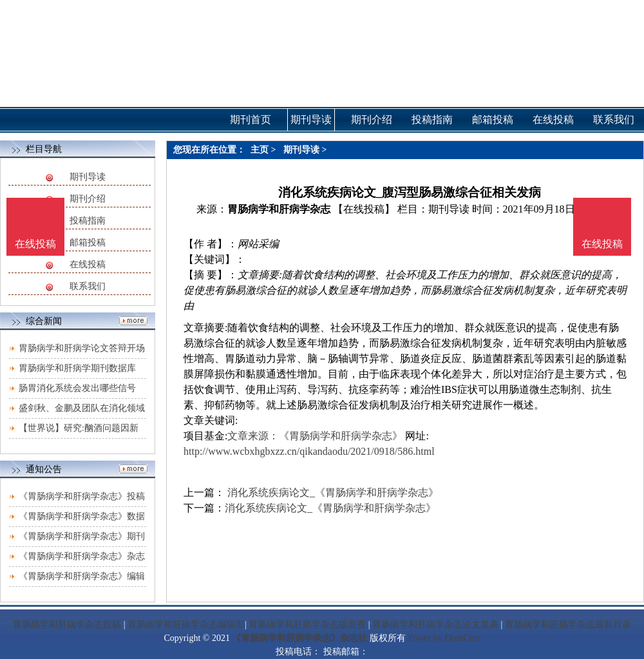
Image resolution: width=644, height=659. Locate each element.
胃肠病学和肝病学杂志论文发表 (435, 625)
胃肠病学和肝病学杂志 (279, 209)
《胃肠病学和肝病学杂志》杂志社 (299, 638)
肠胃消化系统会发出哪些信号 (77, 388)
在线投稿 (88, 264)
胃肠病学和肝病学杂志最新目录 (568, 625)
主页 (260, 150)
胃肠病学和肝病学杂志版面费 (307, 625)
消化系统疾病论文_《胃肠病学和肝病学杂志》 (332, 492)
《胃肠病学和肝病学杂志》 (341, 436)
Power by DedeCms (444, 638)
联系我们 (88, 286)
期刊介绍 (88, 199)
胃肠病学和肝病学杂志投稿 (67, 625)
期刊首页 (251, 119)
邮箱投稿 (88, 243)
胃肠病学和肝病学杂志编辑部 (186, 625)
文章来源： (253, 436)
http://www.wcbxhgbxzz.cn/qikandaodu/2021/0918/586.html (309, 451)
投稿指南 (88, 221)
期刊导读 (88, 177)
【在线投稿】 (364, 209)
